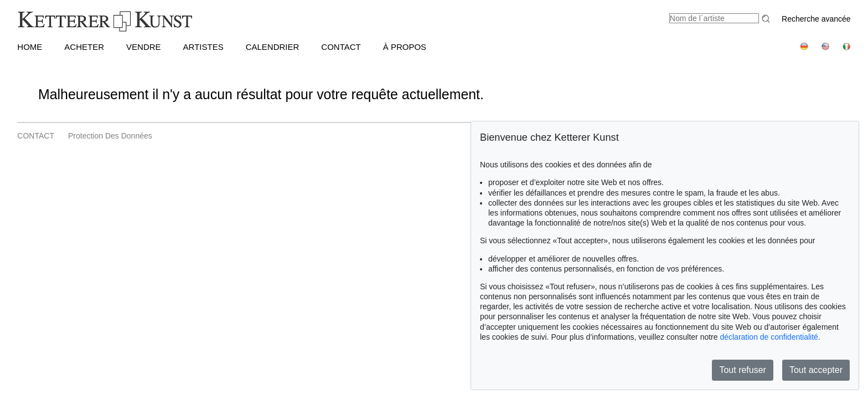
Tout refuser (742, 370)
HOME (30, 47)
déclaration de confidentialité (769, 337)
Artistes (203, 47)
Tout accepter (816, 370)
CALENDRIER (273, 47)
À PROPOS (405, 47)
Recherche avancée (816, 19)
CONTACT (341, 47)
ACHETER (84, 47)
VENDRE (144, 47)
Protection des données (110, 136)
